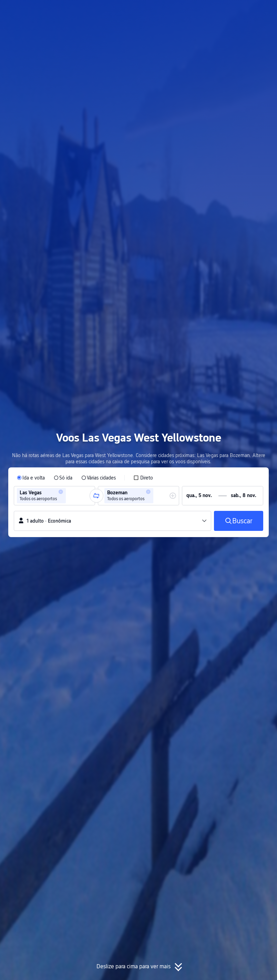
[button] (212, 11)
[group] (54, 496)
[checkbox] (143, 478)
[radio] (31, 478)
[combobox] (70, 496)
